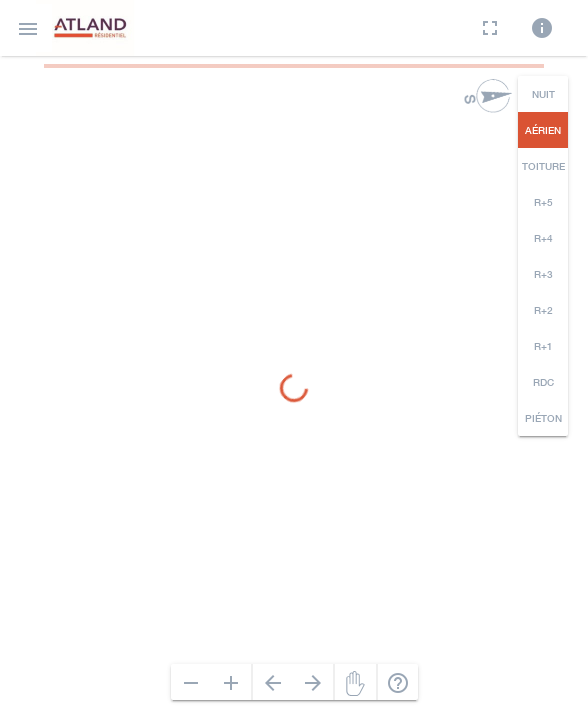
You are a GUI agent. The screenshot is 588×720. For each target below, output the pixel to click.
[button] (28, 28)
